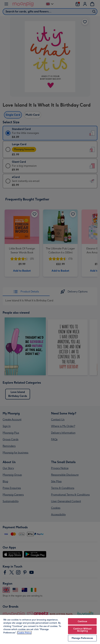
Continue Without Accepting (82, 630)
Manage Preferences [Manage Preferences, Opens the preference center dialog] (82, 638)
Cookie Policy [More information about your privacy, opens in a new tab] (24, 633)
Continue (82, 621)
